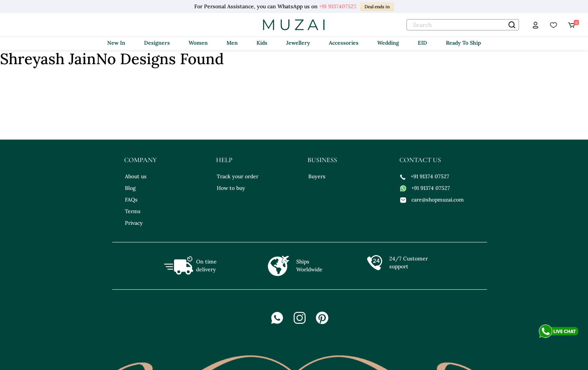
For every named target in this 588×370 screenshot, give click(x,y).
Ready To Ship (463, 43)
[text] (463, 25)
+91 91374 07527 (425, 176)
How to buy (231, 188)
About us (136, 176)
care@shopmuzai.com (432, 200)
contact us (420, 160)
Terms (133, 211)
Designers (157, 43)
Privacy (134, 223)
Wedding (388, 43)
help (224, 160)
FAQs (131, 200)
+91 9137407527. (338, 6)
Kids (262, 43)
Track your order (238, 176)
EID (422, 43)
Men (232, 43)
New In (116, 43)
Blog (130, 188)
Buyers (317, 176)
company (140, 160)
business (322, 160)
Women (198, 43)
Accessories (344, 43)
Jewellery (298, 43)
